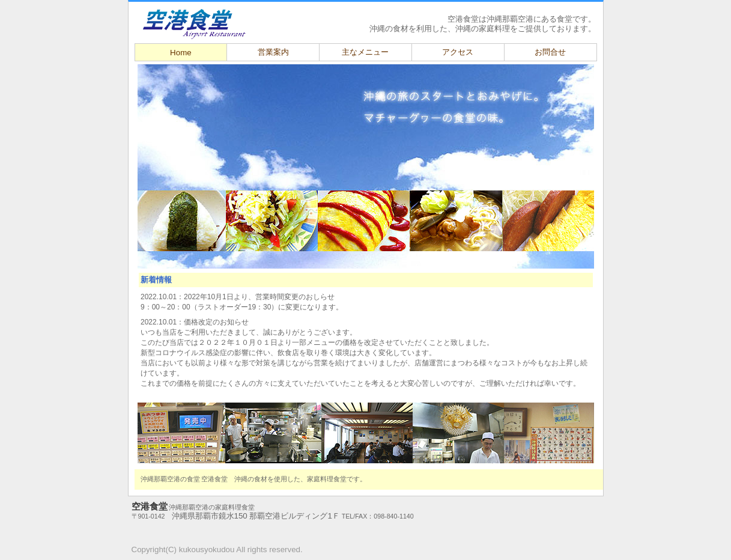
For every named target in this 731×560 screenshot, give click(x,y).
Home (181, 53)
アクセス (458, 52)
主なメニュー (365, 52)
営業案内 (273, 52)
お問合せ (550, 52)
